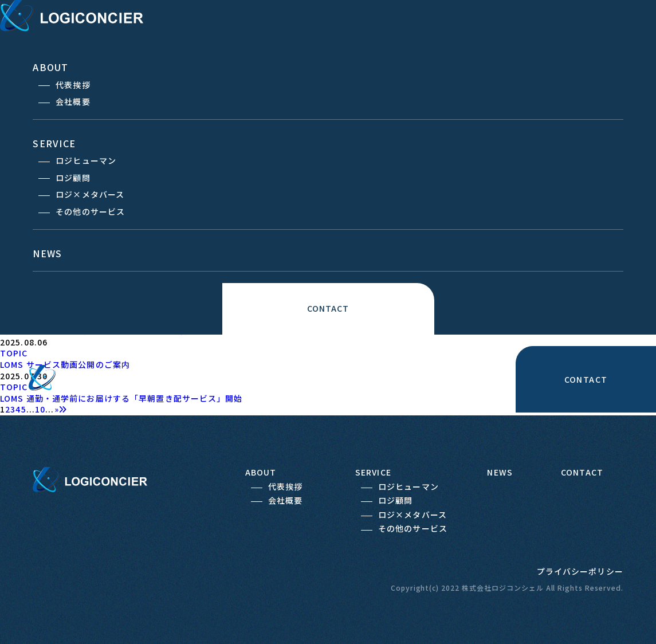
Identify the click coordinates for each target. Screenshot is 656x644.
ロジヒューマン (86, 160)
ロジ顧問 (73, 178)
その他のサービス (90, 211)
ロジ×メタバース (90, 194)
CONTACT (328, 308)
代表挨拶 (73, 85)
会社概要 (73, 101)
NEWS (47, 253)
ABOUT (50, 67)
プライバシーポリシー (580, 571)
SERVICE (54, 143)
